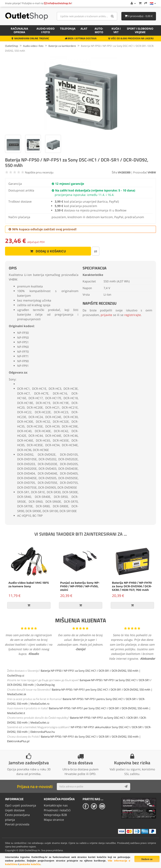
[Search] (112, 16)
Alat (84, 29)
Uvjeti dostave (15, 810)
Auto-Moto (99, 30)
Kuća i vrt (116, 30)
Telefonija (68, 29)
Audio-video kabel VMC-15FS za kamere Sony (29, 584)
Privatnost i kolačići (57, 810)
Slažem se (147, 859)
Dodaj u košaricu (47, 251)
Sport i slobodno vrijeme (140, 30)
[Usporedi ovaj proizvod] (93, 251)
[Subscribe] (126, 787)
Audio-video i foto (45, 30)
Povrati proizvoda (17, 824)
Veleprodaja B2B (55, 815)
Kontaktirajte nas (56, 805)
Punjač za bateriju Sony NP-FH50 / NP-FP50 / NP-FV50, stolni (80, 586)
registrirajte (133, 315)
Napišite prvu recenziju (39, 172)
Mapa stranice (54, 820)
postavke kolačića (30, 864)
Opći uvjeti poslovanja (21, 805)
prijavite (106, 315)
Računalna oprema (19, 30)
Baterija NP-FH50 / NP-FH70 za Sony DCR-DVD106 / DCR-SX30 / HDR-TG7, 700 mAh (132, 586)
